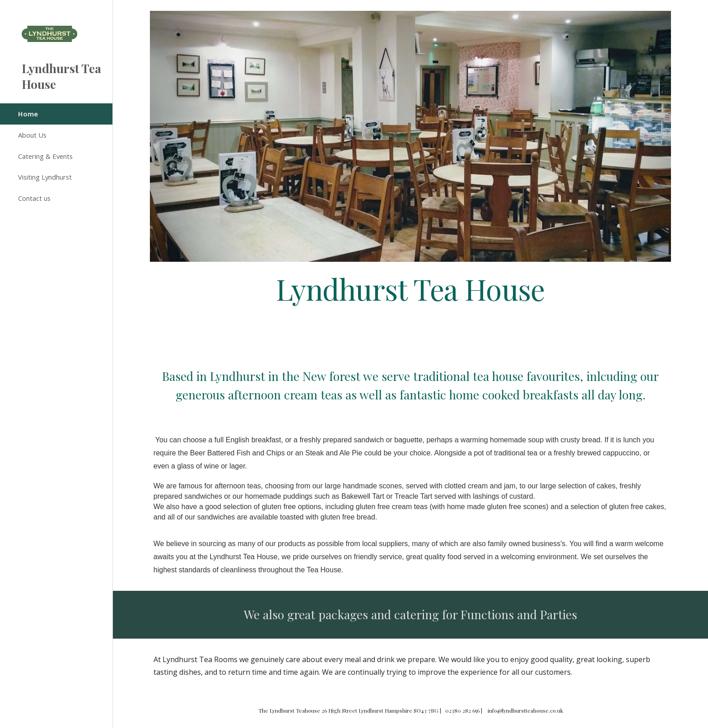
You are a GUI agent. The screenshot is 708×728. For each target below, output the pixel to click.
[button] (697, 13)
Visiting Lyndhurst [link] (45, 177)
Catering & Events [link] (45, 156)
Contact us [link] (34, 198)
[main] (410, 289)
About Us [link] (32, 135)
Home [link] (28, 114)
